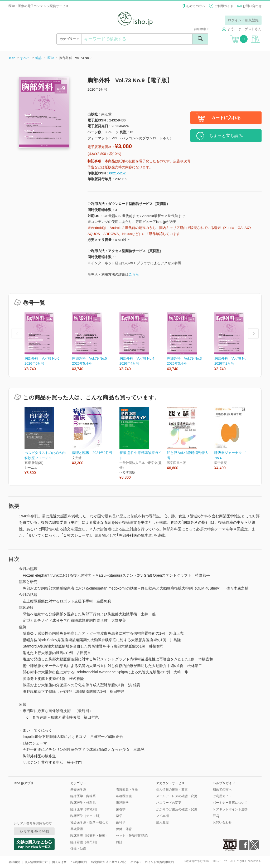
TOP (12, 58)
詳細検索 (201, 29)
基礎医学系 (78, 789)
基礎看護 (77, 829)
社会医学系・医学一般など (89, 822)
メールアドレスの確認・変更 (177, 796)
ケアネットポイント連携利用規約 (152, 862)
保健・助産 (78, 849)
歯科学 (121, 822)
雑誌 (38, 58)
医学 (51, 58)
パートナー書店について (230, 803)
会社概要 (14, 862)
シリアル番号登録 (34, 831)
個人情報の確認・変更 (172, 789)
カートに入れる (226, 118)
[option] (48, 342)
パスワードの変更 (169, 803)
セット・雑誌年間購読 (132, 836)
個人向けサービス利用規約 (69, 862)
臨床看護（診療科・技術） (89, 836)
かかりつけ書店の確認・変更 (177, 809)
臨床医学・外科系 (83, 803)
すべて (25, 58)
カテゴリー (69, 39)
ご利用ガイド (224, 6)
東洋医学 (122, 803)
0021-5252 (117, 173)
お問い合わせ (252, 6)
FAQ (216, 816)
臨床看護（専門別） (85, 842)
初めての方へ (196, 6)
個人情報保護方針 (36, 862)
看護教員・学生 (127, 789)
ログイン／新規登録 (243, 20)
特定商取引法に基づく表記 (109, 862)
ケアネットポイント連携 (230, 809)
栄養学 (121, 809)
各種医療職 (124, 796)
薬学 (119, 816)
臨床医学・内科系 (83, 796)
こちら (134, 274)
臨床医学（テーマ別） (86, 816)
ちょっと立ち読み (226, 136)
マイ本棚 (162, 816)
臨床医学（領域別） (85, 809)
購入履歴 (162, 822)
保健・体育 (124, 829)
